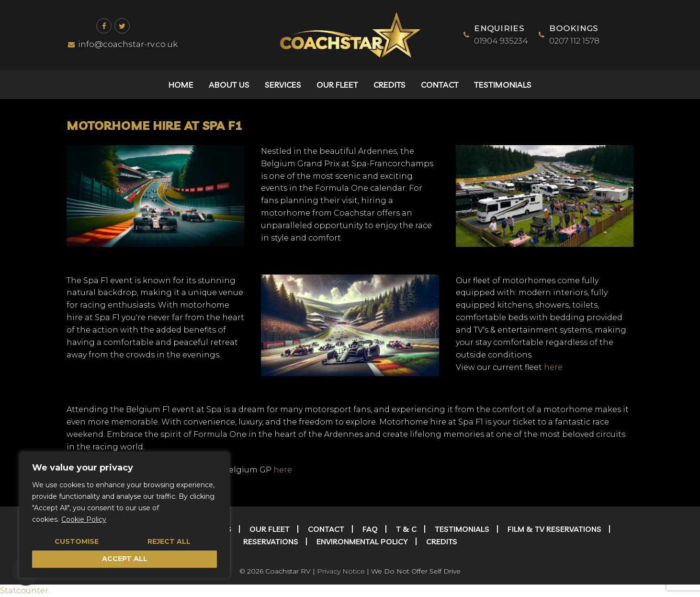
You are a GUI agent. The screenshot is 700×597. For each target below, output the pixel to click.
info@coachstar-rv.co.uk (123, 44)
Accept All (125, 559)
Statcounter (24, 591)
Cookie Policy (84, 519)
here (553, 367)
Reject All (169, 541)
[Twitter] (122, 26)
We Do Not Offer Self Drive (416, 571)
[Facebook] (104, 26)
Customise (77, 541)
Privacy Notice (341, 571)
